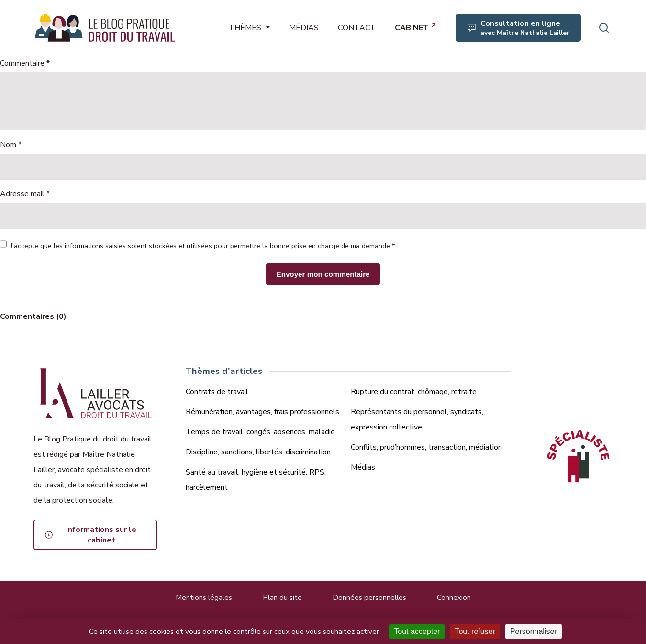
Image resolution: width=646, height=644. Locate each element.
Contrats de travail (217, 392)
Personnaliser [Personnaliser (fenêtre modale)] (534, 631)
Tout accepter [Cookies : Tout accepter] (417, 631)
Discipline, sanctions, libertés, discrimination (258, 452)
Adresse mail (25, 194)
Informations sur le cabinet (101, 535)
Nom (11, 145)
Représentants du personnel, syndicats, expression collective (417, 419)
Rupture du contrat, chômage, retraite (414, 392)
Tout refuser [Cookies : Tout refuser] (475, 631)
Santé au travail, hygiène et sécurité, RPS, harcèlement (256, 480)
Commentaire (25, 63)
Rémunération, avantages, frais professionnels (262, 412)
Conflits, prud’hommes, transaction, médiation (426, 447)
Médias (363, 467)
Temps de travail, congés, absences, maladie (260, 432)
